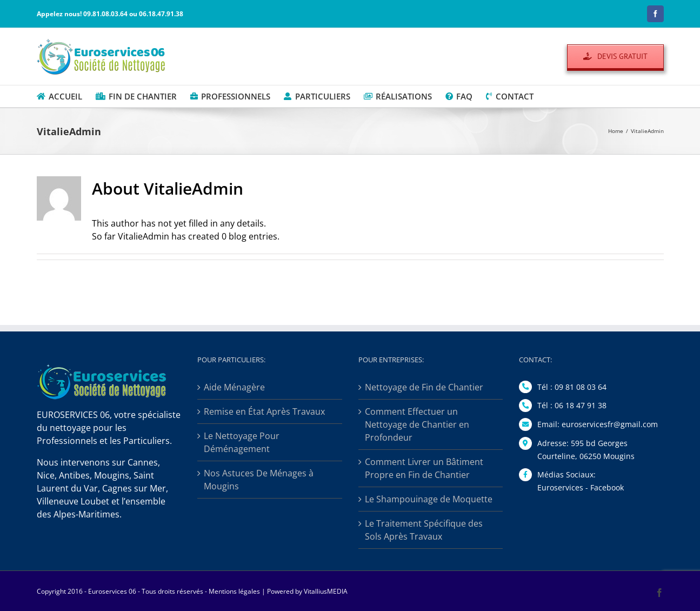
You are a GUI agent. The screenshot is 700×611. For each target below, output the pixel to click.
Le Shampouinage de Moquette (429, 499)
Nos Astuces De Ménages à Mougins (259, 480)
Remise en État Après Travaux (264, 411)
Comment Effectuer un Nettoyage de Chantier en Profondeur (417, 424)
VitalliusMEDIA (326, 591)
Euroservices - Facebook (581, 487)
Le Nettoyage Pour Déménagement (242, 442)
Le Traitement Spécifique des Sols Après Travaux (424, 530)
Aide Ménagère (234, 387)
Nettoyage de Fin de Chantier (424, 387)
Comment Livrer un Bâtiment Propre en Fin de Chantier (424, 468)
